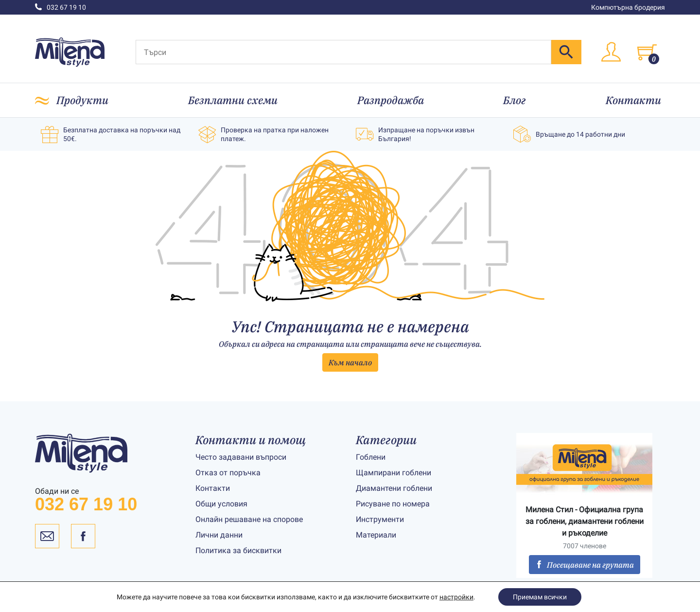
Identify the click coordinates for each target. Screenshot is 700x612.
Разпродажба (391, 100)
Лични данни (219, 535)
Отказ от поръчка (228, 473)
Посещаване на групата (585, 565)
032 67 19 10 (61, 7)
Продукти (82, 100)
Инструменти (380, 519)
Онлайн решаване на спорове (249, 519)
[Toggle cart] (647, 52)
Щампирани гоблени (394, 473)
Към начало (350, 362)
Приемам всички (540, 597)
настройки (456, 597)
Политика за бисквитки (238, 550)
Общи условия (221, 504)
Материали (376, 535)
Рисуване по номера (393, 504)
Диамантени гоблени (394, 488)
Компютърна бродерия (628, 7)
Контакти (633, 100)
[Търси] (343, 52)
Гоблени (371, 457)
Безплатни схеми (233, 100)
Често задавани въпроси (241, 457)
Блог (515, 100)
